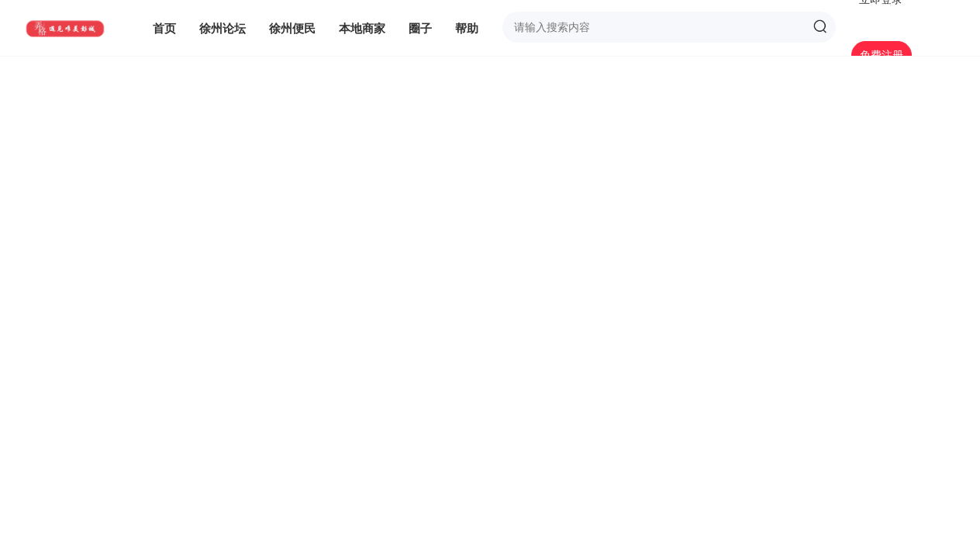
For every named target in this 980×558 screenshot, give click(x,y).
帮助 (467, 28)
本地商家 (362, 28)
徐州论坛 (223, 28)
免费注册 (882, 55)
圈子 (420, 28)
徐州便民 (292, 28)
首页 (164, 28)
